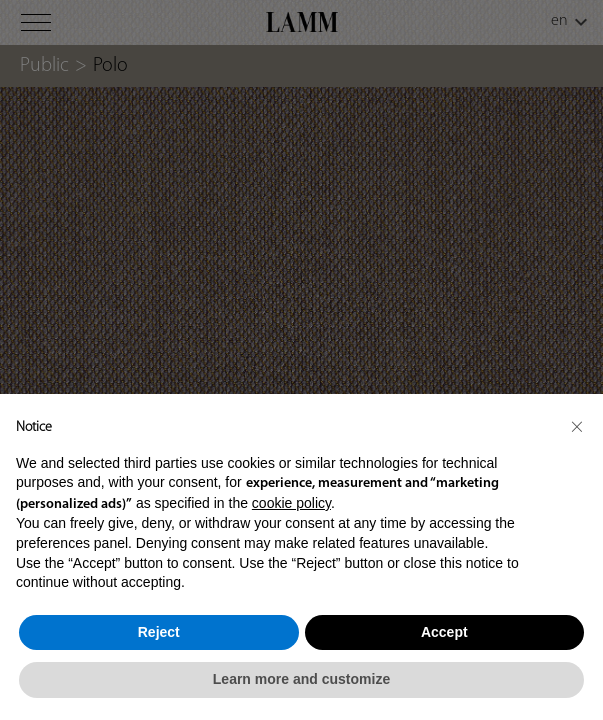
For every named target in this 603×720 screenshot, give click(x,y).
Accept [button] (444, 632)
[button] (577, 426)
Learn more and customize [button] (301, 679)
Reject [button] (159, 632)
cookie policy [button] (291, 503)
